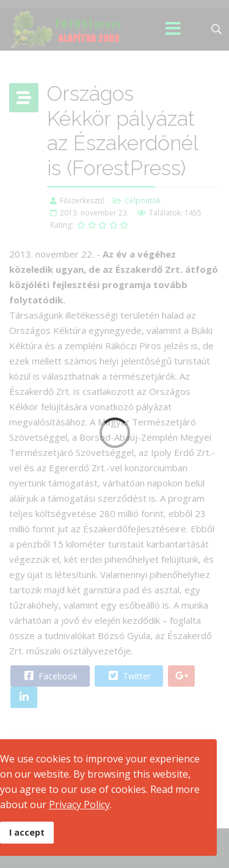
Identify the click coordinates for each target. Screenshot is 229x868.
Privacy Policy (79, 805)
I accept (27, 832)
